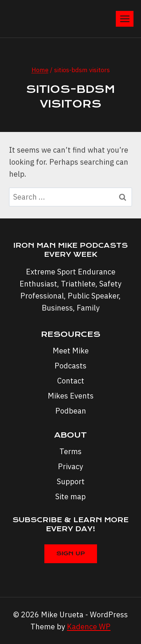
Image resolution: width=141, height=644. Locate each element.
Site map (70, 496)
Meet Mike (71, 351)
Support (71, 481)
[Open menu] (125, 19)
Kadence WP (89, 627)
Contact (71, 381)
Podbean (71, 411)
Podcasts (70, 366)
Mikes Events (71, 396)
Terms (70, 451)
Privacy (70, 466)
